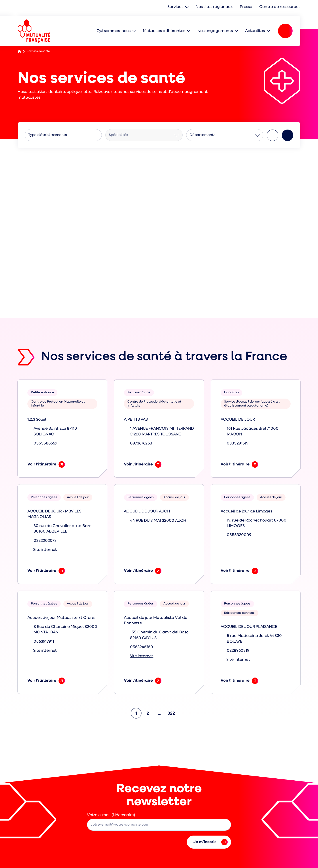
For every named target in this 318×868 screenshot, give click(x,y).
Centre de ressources (280, 7)
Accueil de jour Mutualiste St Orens (61, 618)
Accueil (19, 51)
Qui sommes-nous (114, 31)
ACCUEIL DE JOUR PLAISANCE (249, 627)
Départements (202, 135)
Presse (247, 7)
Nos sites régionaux (215, 7)
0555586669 (45, 443)
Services (176, 7)
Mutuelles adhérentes (164, 31)
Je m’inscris (211, 842)
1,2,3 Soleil (37, 420)
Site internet (45, 550)
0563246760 (142, 647)
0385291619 (238, 443)
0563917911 (44, 642)
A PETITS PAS (136, 420)
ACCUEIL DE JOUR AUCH (147, 511)
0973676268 (141, 443)
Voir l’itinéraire (46, 464)
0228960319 (238, 651)
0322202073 (45, 541)
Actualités (255, 31)
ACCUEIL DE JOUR (238, 420)
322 (172, 712)
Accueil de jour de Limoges (246, 511)
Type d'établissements (47, 135)
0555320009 (239, 535)
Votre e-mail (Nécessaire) (111, 815)
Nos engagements (215, 31)
